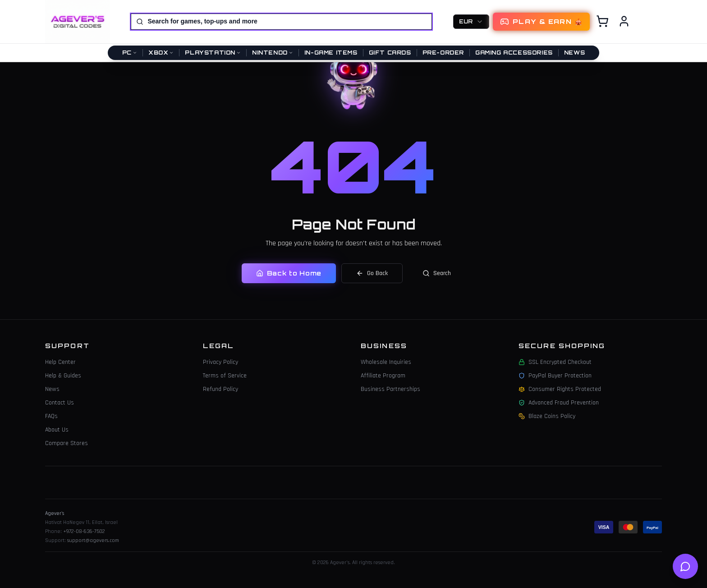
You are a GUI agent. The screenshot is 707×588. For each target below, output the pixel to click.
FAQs (51, 416)
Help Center (60, 362)
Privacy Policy (220, 362)
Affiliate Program (383, 376)
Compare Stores (67, 443)
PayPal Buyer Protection (555, 376)
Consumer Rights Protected (560, 389)
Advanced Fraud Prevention (559, 403)
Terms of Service (225, 376)
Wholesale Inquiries (386, 362)
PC (130, 53)
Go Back (372, 273)
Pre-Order (443, 53)
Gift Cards (390, 53)
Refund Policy (220, 389)
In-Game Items (331, 53)
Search (437, 273)
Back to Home (289, 273)
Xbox (161, 53)
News (574, 53)
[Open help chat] (685, 566)
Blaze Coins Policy (547, 416)
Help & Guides (63, 376)
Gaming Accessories (514, 53)
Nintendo (273, 53)
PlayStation (213, 53)
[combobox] (471, 22)
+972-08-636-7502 (84, 531)
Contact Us (60, 403)
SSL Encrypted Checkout (555, 362)
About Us (57, 430)
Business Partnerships (390, 389)
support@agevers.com (93, 540)
